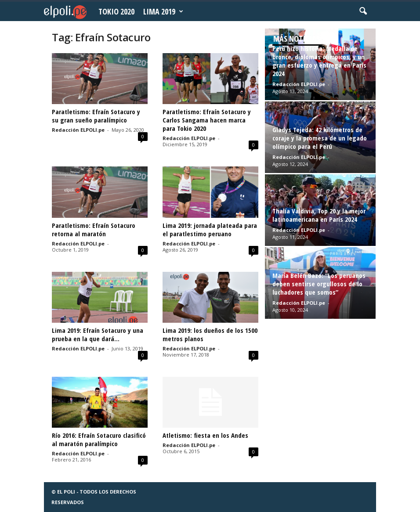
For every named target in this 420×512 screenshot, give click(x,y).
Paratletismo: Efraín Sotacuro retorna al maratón (94, 229)
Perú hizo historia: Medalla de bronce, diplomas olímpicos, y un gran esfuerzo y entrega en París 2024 (319, 61)
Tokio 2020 (116, 11)
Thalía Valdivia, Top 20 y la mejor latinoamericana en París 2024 (319, 215)
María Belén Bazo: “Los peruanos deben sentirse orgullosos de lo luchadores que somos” (319, 284)
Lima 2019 (163, 11)
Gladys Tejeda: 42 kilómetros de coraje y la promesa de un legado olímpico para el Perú (320, 138)
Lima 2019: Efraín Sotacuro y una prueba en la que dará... (98, 334)
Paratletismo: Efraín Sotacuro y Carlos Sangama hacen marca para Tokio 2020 (207, 120)
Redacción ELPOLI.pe (78, 130)
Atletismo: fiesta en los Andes (205, 435)
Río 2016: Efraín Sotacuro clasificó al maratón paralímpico (99, 439)
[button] (363, 11)
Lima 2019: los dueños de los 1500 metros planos (210, 334)
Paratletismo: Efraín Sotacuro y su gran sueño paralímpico (96, 116)
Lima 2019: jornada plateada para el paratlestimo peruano (210, 229)
